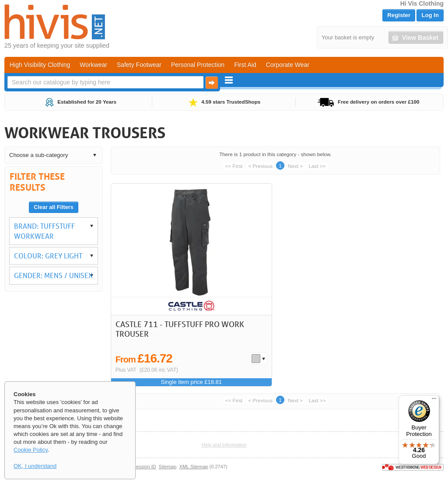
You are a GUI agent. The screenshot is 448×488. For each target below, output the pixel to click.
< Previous (260, 166)
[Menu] (434, 401)
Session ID (144, 467)
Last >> (317, 166)
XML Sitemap (194, 467)
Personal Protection (198, 65)
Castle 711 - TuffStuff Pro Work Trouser (180, 329)
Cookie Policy (31, 450)
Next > (295, 166)
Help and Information (224, 445)
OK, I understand (35, 466)
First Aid (245, 65)
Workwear (93, 65)
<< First (234, 166)
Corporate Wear (288, 65)
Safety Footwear (139, 65)
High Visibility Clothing (40, 65)
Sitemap (168, 467)
